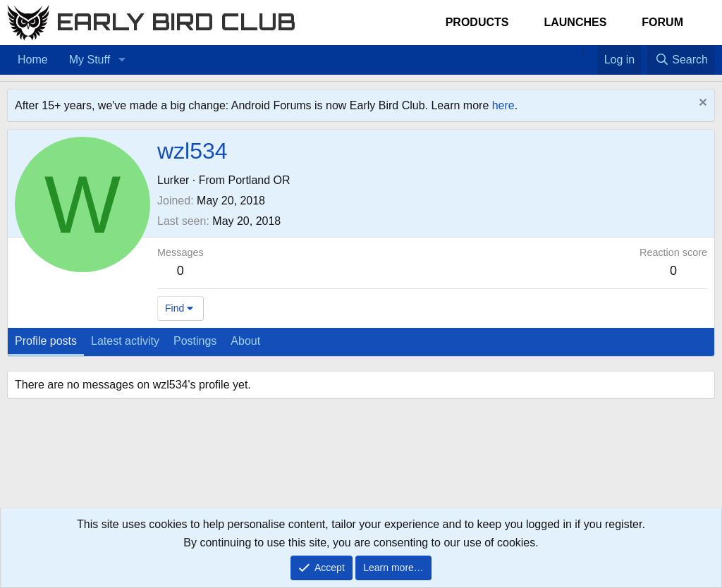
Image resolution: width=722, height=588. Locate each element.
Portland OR (259, 180)
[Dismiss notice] (701, 104)
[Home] (575, 51)
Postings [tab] (195, 341)
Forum (662, 22)
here (503, 105)
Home (33, 60)
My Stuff (90, 60)
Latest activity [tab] (125, 341)
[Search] (681, 60)
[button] (122, 60)
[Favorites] (590, 51)
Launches (575, 22)
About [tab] (245, 341)
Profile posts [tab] (46, 341)
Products (477, 22)
